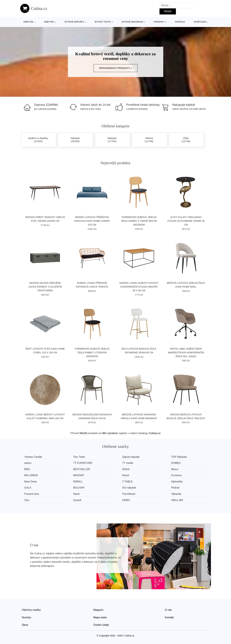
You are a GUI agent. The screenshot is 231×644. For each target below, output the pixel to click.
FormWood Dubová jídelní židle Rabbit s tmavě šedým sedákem (139, 221)
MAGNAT (79, 475)
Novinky (27, 617)
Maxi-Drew (31, 482)
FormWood (129, 494)
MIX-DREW (31, 475)
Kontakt (169, 617)
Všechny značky (31, 610)
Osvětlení (200, 22)
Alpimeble (177, 482)
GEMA (126, 500)
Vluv (27, 500)
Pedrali (175, 488)
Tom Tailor (79, 457)
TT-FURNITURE (83, 463)
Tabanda (176, 494)
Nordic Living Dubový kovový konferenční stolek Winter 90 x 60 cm (139, 287)
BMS (27, 469)
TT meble (128, 463)
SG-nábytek (129, 488)
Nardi (76, 494)
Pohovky (159, 22)
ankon (28, 463)
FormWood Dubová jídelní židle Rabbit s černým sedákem (92, 353)
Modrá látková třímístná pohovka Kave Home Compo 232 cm (92, 221)
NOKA (126, 469)
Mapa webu (100, 617)
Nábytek (29, 22)
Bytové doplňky (74, 22)
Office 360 (177, 500)
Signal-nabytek (131, 457)
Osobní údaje (101, 625)
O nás (168, 610)
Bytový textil (103, 22)
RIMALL (78, 482)
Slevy (25, 625)
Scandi (77, 500)
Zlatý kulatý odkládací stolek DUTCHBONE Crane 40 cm (186, 221)
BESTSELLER (82, 469)
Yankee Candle (33, 457)
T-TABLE (127, 482)
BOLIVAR (79, 488)
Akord (126, 475)
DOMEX (176, 463)
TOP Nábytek (179, 457)
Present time (32, 494)
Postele (180, 22)
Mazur (175, 469)
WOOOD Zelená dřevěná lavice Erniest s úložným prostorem (45, 287)
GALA (28, 488)
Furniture (176, 475)
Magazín (98, 610)
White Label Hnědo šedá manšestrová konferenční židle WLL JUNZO (186, 353)
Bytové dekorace (133, 22)
